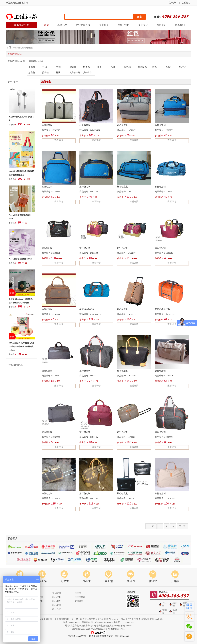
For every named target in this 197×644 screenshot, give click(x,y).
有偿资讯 (161, 25)
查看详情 (59, 140)
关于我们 (173, 3)
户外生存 (88, 73)
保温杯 (169, 67)
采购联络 (79, 601)
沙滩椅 (128, 67)
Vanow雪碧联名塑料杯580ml (20, 259)
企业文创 (143, 25)
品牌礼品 (62, 25)
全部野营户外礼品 (36, 61)
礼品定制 (57, 597)
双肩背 (182, 67)
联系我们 (186, 3)
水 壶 (58, 67)
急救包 (32, 73)
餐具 (58, 73)
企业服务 (104, 25)
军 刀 (45, 67)
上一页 (151, 526)
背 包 (154, 67)
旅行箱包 (142, 67)
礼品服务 (57, 601)
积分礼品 (57, 609)
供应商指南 (80, 597)
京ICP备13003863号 (77, 636)
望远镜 (73, 67)
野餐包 (86, 67)
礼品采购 (57, 605)
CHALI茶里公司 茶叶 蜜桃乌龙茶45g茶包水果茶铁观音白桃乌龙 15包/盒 (21, 347)
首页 (46, 25)
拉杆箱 (45, 73)
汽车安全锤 (75, 73)
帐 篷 (113, 67)
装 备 (99, 67)
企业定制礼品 (83, 25)
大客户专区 (124, 25)
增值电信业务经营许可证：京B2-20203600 (109, 636)
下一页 (182, 526)
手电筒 (32, 67)
